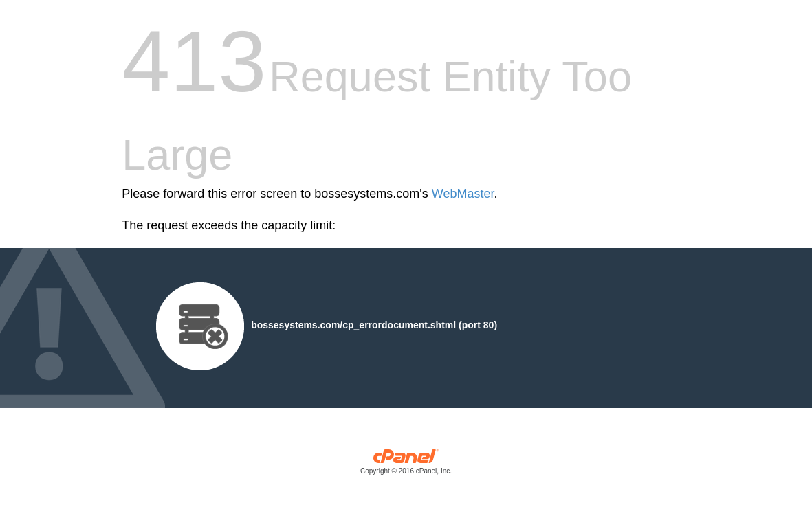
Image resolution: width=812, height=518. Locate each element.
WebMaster (463, 194)
